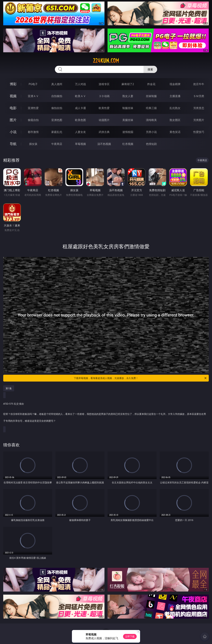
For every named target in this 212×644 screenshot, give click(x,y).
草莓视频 (80, 144)
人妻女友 (80, 132)
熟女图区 (175, 120)
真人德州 (57, 84)
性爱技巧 (199, 132)
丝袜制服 (151, 96)
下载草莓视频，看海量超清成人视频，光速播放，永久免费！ (140, 378)
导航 (13, 144)
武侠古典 (104, 132)
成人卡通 (80, 108)
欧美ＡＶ (80, 96)
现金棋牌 (175, 84)
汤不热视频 (104, 144)
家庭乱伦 (57, 132)
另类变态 (199, 108)
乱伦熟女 (175, 108)
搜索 (150, 69)
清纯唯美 (151, 120)
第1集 (9, 388)
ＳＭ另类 (199, 96)
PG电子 (33, 84)
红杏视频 (128, 144)
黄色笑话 (175, 132)
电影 (13, 108)
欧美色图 (80, 120)
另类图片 (199, 120)
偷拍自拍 (57, 108)
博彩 (13, 84)
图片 (13, 120)
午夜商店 (57, 144)
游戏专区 (104, 84)
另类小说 (151, 132)
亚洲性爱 (33, 108)
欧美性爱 (104, 108)
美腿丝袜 (128, 120)
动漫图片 (104, 120)
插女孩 (33, 144)
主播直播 (175, 96)
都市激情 (33, 132)
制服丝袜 (128, 108)
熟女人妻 (128, 96)
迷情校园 (128, 132)
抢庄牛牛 (199, 84)
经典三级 (151, 108)
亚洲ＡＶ (33, 96)
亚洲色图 (57, 120)
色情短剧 (151, 144)
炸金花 (151, 84)
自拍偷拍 (57, 96)
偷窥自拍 (33, 120)
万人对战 (80, 84)
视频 (13, 96)
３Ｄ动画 (104, 96)
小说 (13, 132)
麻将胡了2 (128, 84)
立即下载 (130, 636)
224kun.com (106, 61)
